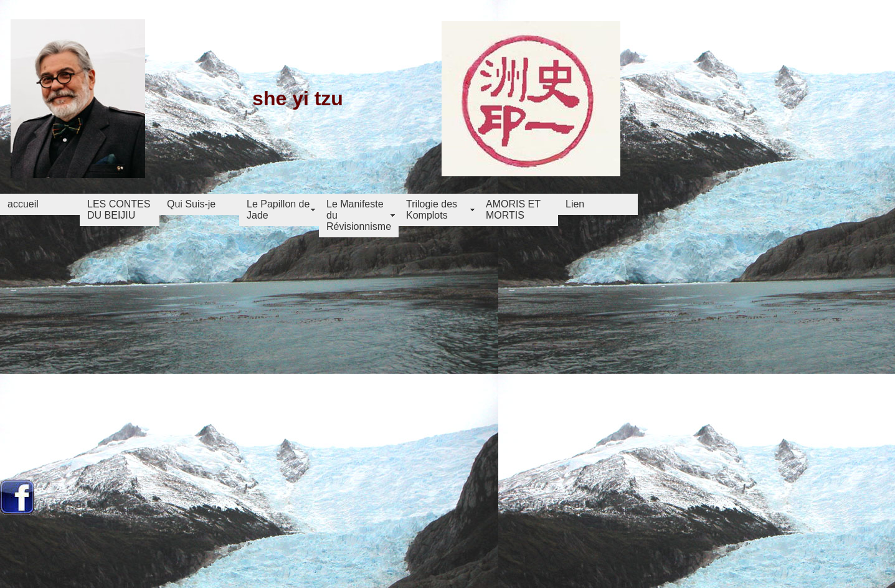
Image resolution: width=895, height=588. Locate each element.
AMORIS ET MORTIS (513, 210)
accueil (23, 204)
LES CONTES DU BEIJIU (119, 210)
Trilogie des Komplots (432, 210)
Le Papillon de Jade (278, 210)
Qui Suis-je (191, 204)
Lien (575, 204)
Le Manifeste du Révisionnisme (359, 215)
